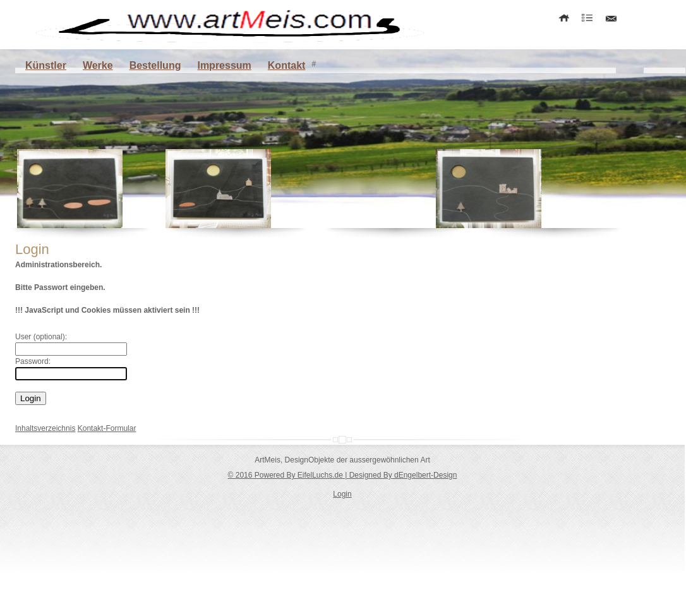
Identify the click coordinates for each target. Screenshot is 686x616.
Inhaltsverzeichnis (45, 428)
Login (342, 494)
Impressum (224, 65)
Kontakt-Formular (107, 428)
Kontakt (287, 65)
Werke (98, 65)
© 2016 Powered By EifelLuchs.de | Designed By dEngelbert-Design (343, 475)
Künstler (46, 65)
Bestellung (155, 65)
